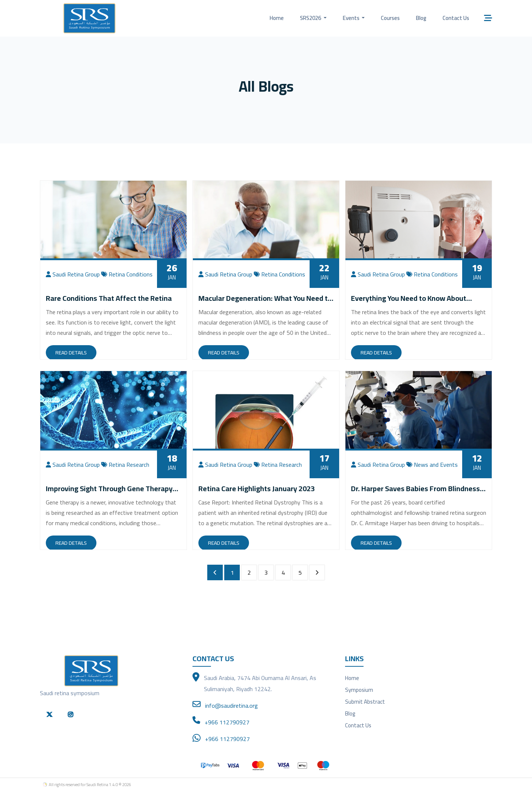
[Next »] (317, 572)
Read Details (71, 353)
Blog (421, 18)
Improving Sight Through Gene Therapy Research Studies (109, 493)
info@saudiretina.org (231, 706)
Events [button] (352, 18)
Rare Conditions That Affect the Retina (109, 298)
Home (277, 18)
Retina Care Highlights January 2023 (257, 488)
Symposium (359, 690)
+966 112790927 (227, 722)
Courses (390, 18)
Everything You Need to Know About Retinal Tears (409, 303)
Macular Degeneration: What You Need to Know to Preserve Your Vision (265, 303)
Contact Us (456, 18)
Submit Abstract (365, 702)
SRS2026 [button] (311, 18)
